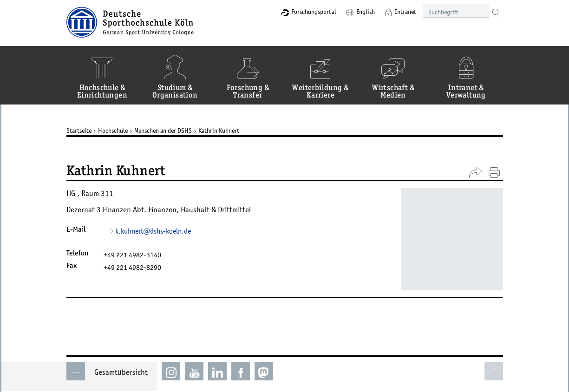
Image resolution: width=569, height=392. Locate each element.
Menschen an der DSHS (163, 131)
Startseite (79, 131)
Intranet (405, 12)
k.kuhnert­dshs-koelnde (153, 231)
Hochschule (113, 131)
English (366, 12)
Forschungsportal (314, 12)
